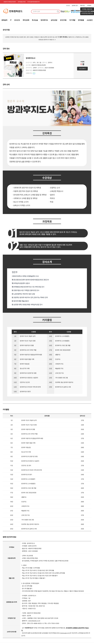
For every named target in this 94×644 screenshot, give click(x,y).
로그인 (68, 6)
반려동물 (81, 20)
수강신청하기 (82, 69)
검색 (58, 12)
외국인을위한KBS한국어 (35, 2)
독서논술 (35, 20)
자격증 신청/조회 (87, 9)
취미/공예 (26, 20)
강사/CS (17, 20)
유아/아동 (63, 20)
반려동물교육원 (22, 2)
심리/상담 (54, 20)
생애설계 (4, 20)
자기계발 (72, 20)
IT (11, 20)
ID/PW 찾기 (75, 6)
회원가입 (82, 6)
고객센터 (89, 6)
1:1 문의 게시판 (62, 37)
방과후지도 (44, 20)
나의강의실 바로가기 (87, 13)
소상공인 (90, 20)
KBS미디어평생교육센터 (10, 2)
